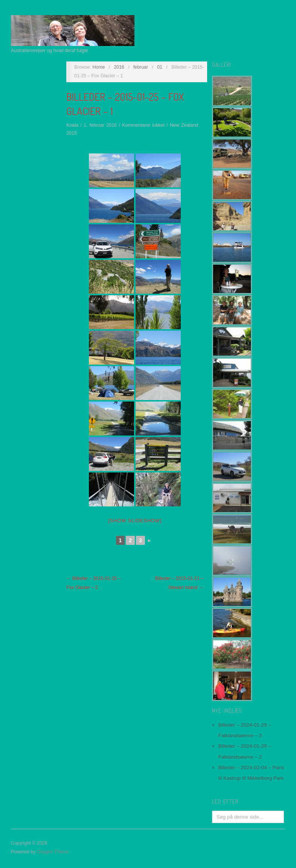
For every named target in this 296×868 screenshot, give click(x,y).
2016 (119, 67)
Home (98, 67)
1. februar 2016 (100, 125)
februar (141, 67)
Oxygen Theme (53, 852)
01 (160, 67)
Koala (72, 125)
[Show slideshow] (135, 521)
